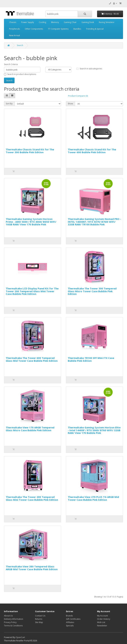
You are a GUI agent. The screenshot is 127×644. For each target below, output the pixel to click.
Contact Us (40, 616)
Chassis (13, 22)
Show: (71, 104)
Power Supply (28, 22)
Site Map (39, 622)
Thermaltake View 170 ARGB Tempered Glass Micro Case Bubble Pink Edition (30, 429)
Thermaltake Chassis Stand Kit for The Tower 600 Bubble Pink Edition (92, 151)
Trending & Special (95, 29)
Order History (104, 619)
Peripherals (14, 29)
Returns (39, 619)
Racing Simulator (107, 22)
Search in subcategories (89, 69)
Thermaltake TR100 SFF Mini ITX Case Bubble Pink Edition (91, 359)
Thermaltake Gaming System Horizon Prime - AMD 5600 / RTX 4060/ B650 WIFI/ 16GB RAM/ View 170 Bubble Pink (31, 222)
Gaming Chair (70, 22)
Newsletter (102, 626)
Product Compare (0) (78, 96)
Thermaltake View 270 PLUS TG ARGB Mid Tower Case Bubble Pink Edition (93, 498)
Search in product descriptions (20, 74)
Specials (70, 626)
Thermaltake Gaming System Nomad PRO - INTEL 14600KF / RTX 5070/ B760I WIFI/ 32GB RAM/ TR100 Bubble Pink (94, 222)
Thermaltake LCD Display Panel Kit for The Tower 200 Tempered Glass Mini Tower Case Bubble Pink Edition (32, 291)
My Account (102, 616)
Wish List (101, 622)
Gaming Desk (88, 22)
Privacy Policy (10, 622)
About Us (8, 616)
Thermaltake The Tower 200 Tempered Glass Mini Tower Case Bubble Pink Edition (32, 498)
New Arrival (14, 35)
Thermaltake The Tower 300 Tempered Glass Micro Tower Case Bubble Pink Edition (92, 291)
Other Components (34, 29)
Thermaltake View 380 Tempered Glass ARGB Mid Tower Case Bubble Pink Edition (32, 568)
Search (20, 45)
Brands (69, 616)
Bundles (77, 29)
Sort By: (9, 104)
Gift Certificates (73, 619)
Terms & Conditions (13, 626)
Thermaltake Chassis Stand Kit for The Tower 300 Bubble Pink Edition (30, 151)
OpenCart (20, 637)
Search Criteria (11, 64)
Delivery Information (14, 619)
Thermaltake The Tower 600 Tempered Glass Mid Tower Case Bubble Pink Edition (32, 359)
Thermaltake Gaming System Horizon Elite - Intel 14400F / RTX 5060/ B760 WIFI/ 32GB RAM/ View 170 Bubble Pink (94, 430)
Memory (55, 22)
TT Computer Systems (58, 29)
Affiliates (70, 622)
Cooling (42, 22)
